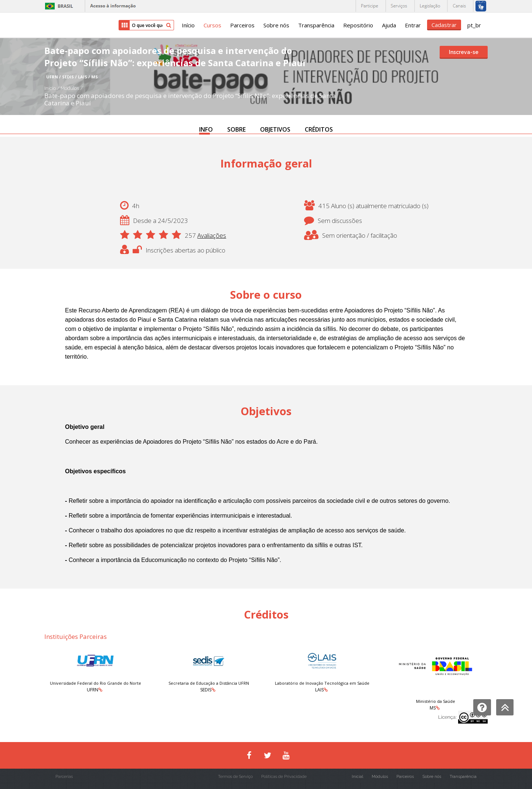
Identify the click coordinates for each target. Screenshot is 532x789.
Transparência (316, 25)
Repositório (358, 25)
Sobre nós (276, 25)
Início (188, 25)
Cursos (212, 25)
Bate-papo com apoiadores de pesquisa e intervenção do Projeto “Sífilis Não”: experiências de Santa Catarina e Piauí (190, 99)
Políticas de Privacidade (284, 777)
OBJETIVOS (275, 129)
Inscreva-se (464, 52)
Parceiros (242, 25)
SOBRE (236, 129)
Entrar (413, 25)
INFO (206, 129)
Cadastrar (444, 25)
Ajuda (389, 25)
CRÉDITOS (319, 129)
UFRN (93, 690)
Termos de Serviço (235, 777)
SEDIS (206, 690)
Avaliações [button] (212, 235)
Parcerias (64, 777)
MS (433, 708)
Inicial (357, 777)
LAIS (319, 690)
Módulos (70, 88)
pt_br (474, 25)
